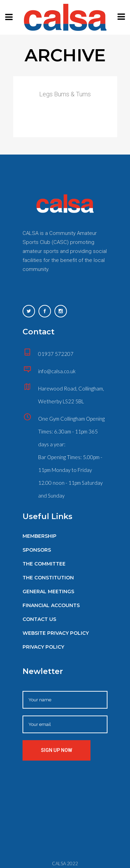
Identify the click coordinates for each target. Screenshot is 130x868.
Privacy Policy (43, 647)
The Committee (44, 564)
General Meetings (48, 591)
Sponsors (37, 550)
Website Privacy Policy (56, 633)
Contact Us (39, 619)
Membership (40, 536)
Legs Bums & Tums (65, 94)
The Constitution (48, 578)
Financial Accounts (51, 605)
